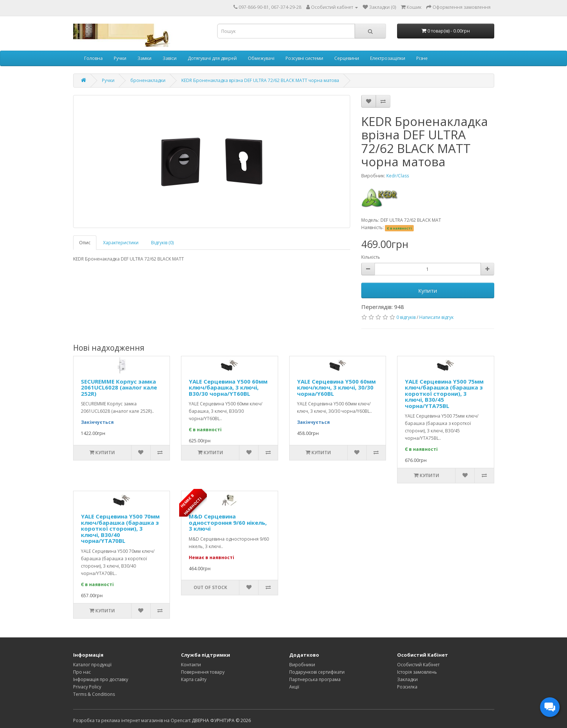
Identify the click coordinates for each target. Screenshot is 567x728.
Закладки (407, 679)
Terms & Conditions (94, 694)
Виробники (302, 665)
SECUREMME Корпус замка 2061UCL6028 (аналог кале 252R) (119, 387)
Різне (422, 58)
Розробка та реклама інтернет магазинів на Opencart (132, 720)
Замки (144, 58)
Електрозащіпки (388, 58)
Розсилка (407, 687)
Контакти (191, 665)
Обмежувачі (261, 58)
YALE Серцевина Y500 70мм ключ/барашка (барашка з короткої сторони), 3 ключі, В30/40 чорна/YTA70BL (120, 528)
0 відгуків (406, 317)
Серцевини (347, 58)
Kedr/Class (398, 176)
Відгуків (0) (162, 243)
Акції (294, 687)
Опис (85, 243)
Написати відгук (436, 317)
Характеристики (121, 243)
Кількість (371, 257)
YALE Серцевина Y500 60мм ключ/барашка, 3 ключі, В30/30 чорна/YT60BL (228, 387)
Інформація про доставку (101, 679)
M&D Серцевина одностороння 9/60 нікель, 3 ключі (228, 522)
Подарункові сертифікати (317, 672)
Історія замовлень (417, 672)
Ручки (120, 58)
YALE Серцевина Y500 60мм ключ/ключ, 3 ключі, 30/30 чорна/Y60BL (336, 387)
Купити (428, 290)
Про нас (82, 672)
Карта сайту (194, 679)
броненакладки (148, 80)
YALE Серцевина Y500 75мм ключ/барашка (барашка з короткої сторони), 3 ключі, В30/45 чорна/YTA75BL (444, 394)
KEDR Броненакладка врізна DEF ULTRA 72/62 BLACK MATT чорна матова (260, 80)
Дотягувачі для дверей (212, 58)
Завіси (170, 58)
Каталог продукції (92, 665)
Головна (93, 58)
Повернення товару (203, 672)
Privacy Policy (87, 687)
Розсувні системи (304, 58)
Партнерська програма (315, 679)
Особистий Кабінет (418, 665)
